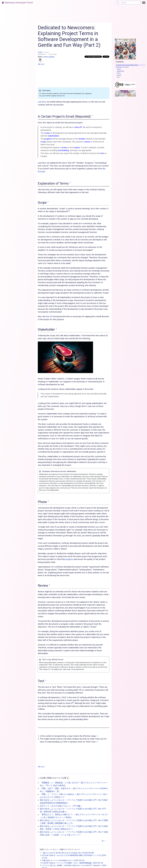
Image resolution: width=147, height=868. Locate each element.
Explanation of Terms (122, 67)
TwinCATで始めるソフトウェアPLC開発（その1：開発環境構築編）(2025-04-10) (72, 863)
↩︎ (97, 736)
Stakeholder (120, 71)
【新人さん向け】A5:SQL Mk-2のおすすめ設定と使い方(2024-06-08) (68, 853)
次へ (105, 841)
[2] (73, 703)
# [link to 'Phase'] (48, 501)
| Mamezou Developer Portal (17, 3)
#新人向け (41, 64)
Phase (119, 73)
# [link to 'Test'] (46, 680)
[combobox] (128, 3)
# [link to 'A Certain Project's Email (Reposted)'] (92, 116)
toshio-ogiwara (46, 59)
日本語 (40, 52)
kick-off (49, 316)
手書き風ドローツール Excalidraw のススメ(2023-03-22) (63, 860)
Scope (119, 69)
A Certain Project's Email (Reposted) (127, 65)
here (63, 96)
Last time (42, 102)
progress (69, 559)
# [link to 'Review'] (50, 585)
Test (118, 77)
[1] (69, 211)
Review (119, 75)
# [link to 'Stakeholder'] (56, 329)
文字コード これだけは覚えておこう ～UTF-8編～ (61, 806)
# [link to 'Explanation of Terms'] (70, 183)
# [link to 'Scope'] (48, 202)
